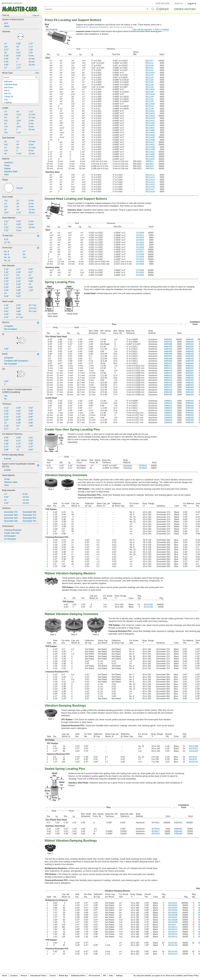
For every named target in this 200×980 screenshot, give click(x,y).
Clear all (36, 15)
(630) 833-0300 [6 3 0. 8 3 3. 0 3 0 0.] (163, 4)
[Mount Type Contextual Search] (21, 77)
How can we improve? (142, 30)
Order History (185, 9)
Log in (192, 4)
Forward (165, 30)
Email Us (179, 4)
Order (164, 9)
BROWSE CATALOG (13, 3)
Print (157, 30)
